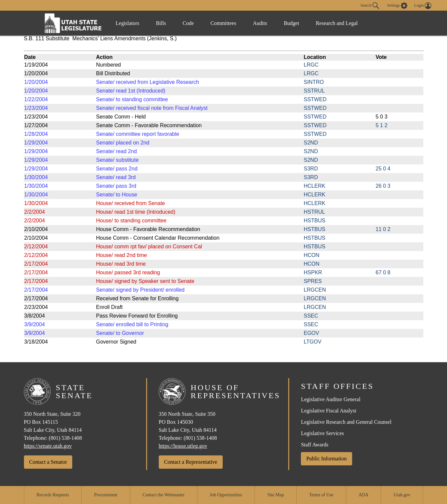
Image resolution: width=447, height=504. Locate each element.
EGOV (312, 333)
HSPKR (313, 272)
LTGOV (313, 342)
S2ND (311, 143)
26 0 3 (383, 186)
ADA (364, 495)
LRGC (311, 65)
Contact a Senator (48, 462)
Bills (161, 23)
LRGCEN (315, 290)
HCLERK (315, 186)
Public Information (326, 459)
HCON (312, 255)
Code (188, 23)
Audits (260, 23)
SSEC (311, 316)
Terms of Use (321, 495)
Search (370, 6)
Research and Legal (337, 23)
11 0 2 (383, 229)
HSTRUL (315, 212)
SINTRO (314, 82)
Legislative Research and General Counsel (346, 422)
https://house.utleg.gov (183, 446)
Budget (291, 23)
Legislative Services (322, 433)
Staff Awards (315, 445)
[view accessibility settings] (397, 6)
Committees (223, 23)
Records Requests (53, 495)
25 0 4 (383, 169)
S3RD (311, 169)
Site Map (275, 495)
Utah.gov (402, 495)
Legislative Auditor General (331, 399)
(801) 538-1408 (65, 438)
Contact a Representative (191, 462)
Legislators (127, 23)
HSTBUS (315, 221)
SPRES (313, 281)
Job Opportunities (226, 495)
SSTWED (315, 99)
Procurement (106, 495)
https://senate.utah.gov (48, 446)
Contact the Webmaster (163, 495)
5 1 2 (382, 125)
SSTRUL (314, 91)
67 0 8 (383, 272)
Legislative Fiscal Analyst (329, 411)
